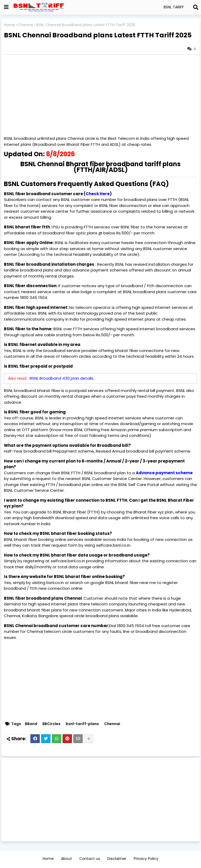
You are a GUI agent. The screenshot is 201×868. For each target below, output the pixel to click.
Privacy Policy (146, 859)
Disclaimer (117, 859)
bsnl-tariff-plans (82, 724)
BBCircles (51, 724)
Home (9, 25)
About (66, 859)
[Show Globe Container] (6, 7)
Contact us (90, 859)
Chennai (26, 25)
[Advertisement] (100, 800)
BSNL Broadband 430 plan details (62, 378)
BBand (31, 724)
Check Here (98, 194)
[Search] (196, 7)
